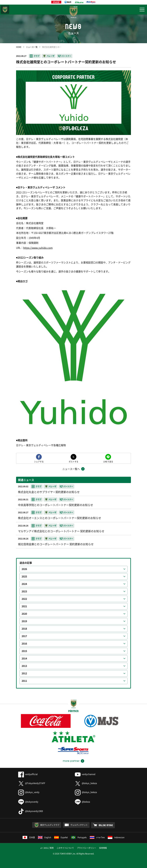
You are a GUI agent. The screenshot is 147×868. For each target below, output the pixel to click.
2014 (24, 659)
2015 (24, 651)
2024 (24, 584)
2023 (24, 591)
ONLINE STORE (106, 825)
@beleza (82, 802)
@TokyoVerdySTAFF (32, 783)
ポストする (73, 461)
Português (79, 837)
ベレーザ (51, 56)
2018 (24, 629)
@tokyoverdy (28, 802)
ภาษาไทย (97, 837)
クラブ (37, 56)
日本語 (29, 837)
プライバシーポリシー (87, 848)
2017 (24, 636)
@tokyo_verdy (29, 792)
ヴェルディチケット (79, 825)
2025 (24, 577)
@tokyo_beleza (86, 783)
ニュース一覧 (32, 47)
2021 (24, 606)
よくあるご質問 (47, 848)
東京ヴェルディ (5, 10)
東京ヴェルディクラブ (50, 825)
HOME (19, 47)
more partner (71, 761)
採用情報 (103, 848)
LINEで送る (108, 461)
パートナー (66, 56)
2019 (24, 621)
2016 (24, 644)
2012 (24, 673)
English (45, 837)
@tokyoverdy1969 (31, 811)
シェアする (39, 461)
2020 (24, 614)
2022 (24, 599)
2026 (24, 569)
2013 (24, 666)
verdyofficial (28, 774)
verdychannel (85, 774)
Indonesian (116, 837)
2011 (24, 681)
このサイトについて (65, 848)
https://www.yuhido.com (38, 248)
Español (61, 837)
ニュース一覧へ (71, 469)
